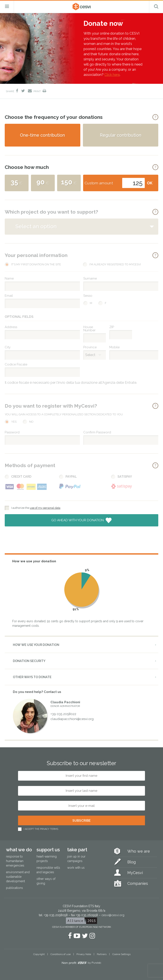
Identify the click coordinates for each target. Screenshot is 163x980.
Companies (138, 883)
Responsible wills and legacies (48, 870)
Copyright (39, 954)
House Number (89, 329)
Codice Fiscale (16, 365)
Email (9, 296)
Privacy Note (84, 954)
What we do (19, 850)
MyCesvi (135, 873)
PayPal (71, 477)
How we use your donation (36, 645)
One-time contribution (42, 135)
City (8, 347)
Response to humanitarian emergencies (15, 861)
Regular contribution (121, 135)
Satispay (125, 477)
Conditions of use (61, 954)
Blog (132, 862)
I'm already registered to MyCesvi (115, 265)
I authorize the (36, 508)
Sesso (88, 296)
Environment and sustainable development (18, 877)
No (31, 422)
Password (12, 432)
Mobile (114, 347)
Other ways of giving (46, 881)
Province (90, 347)
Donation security (29, 661)
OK (150, 183)
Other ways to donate (32, 677)
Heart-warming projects (47, 859)
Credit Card (21, 477)
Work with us (76, 868)
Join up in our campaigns (76, 859)
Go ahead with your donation (78, 520)
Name (9, 279)
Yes (14, 422)
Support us (48, 850)
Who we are (139, 851)
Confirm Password (97, 432)
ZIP (112, 327)
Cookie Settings (121, 954)
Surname (90, 279)
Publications (14, 888)
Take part (77, 850)
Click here (112, 75)
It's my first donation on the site (36, 265)
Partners (102, 954)
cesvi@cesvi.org (113, 915)
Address (11, 327)
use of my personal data (45, 508)
